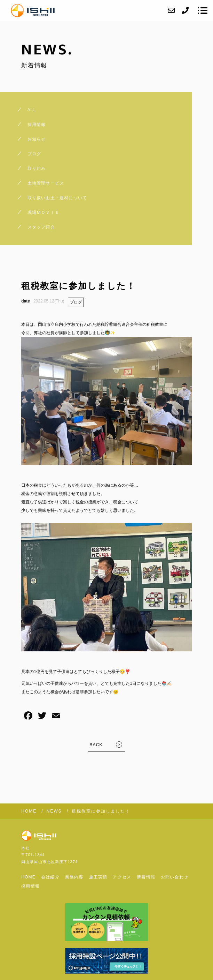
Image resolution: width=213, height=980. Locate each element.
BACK (96, 745)
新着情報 (146, 877)
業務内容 (74, 877)
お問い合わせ (175, 877)
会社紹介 (50, 877)
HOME (28, 877)
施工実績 (98, 877)
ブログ (76, 302)
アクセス (122, 877)
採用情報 (30, 886)
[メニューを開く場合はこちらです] (203, 10)
